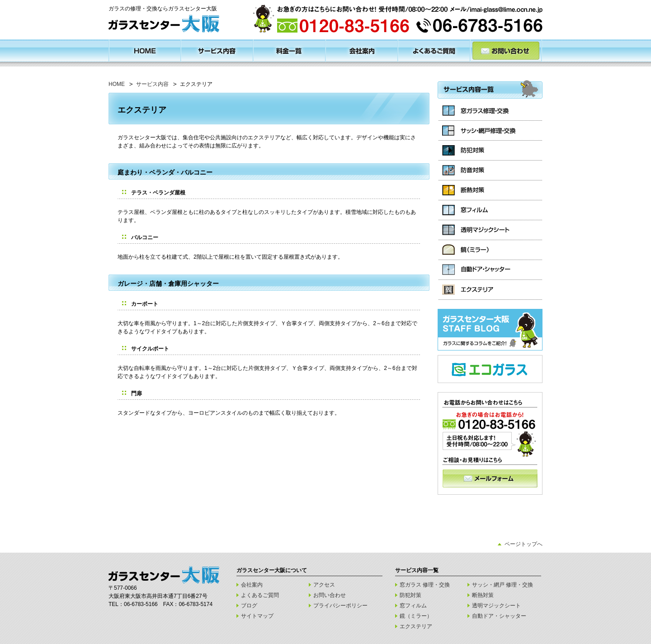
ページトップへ (524, 544)
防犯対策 (410, 595)
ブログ (249, 606)
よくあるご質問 (260, 595)
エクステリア (416, 626)
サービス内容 (152, 84)
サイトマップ (257, 616)
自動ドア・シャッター (499, 616)
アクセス (324, 585)
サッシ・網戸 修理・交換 (502, 585)
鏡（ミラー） (416, 616)
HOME (117, 84)
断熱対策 (483, 595)
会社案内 (252, 585)
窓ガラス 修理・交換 (425, 585)
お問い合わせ (330, 595)
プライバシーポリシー (340, 606)
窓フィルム (413, 606)
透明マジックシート (496, 606)
